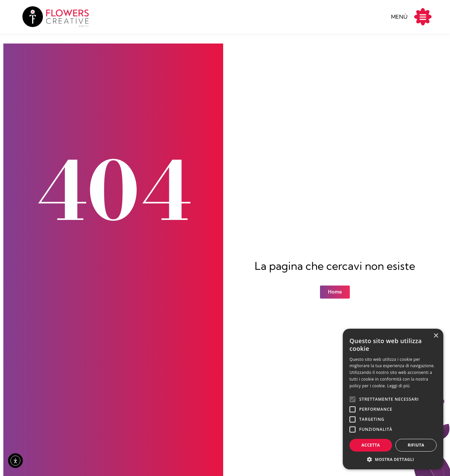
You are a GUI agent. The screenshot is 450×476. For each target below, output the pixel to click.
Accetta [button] (371, 445)
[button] (393, 459)
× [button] (436, 336)
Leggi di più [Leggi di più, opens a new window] (399, 386)
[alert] (393, 399)
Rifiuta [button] (416, 445)
